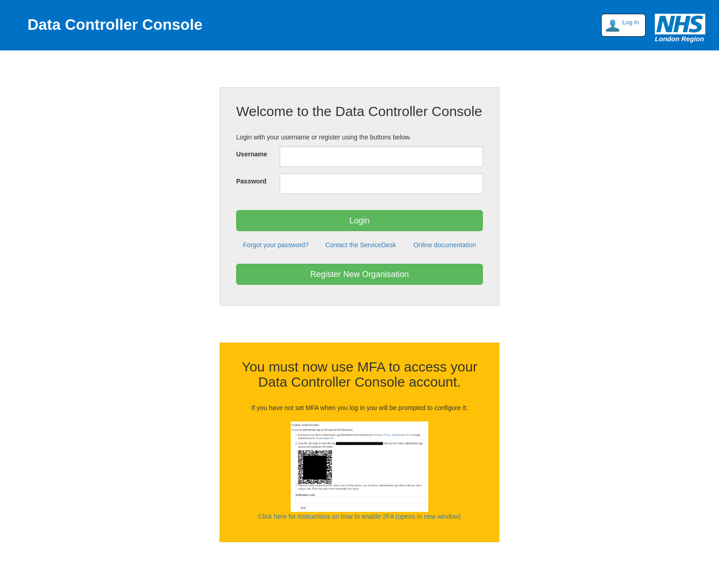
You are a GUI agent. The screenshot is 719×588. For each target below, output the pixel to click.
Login (359, 221)
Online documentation (445, 245)
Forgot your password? (276, 245)
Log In (631, 22)
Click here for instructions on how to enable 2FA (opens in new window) (359, 516)
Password (251, 181)
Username (252, 154)
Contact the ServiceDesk (360, 245)
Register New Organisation (359, 274)
